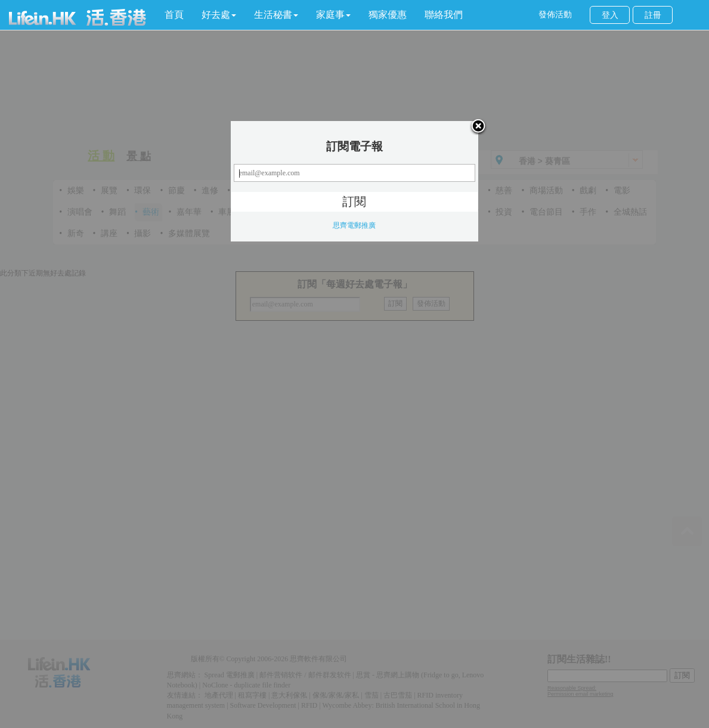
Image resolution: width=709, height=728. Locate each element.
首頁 (174, 15)
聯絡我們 (444, 15)
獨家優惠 (388, 15)
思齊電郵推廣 (354, 225)
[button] (219, 15)
